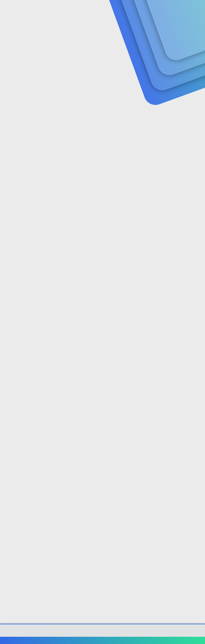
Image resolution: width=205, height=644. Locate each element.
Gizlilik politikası (154, 640)
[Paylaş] (181, 71)
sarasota (23, 64)
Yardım (167, 640)
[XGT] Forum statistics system (103, 634)
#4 (185, 185)
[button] (82, 6)
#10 (184, 415)
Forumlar (73, 6)
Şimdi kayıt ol (175, 22)
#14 (184, 559)
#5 (185, 224)
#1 (185, 70)
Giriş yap (155, 22)
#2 (185, 109)
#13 (184, 521)
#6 (185, 262)
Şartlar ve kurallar (135, 640)
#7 (185, 300)
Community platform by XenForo (103, 632)
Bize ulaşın (119, 640)
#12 (184, 491)
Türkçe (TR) (25, 640)
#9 (185, 377)
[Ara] (137, 6)
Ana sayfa (178, 640)
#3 (185, 147)
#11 (184, 453)
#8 (185, 338)
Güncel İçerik (93, 6)
